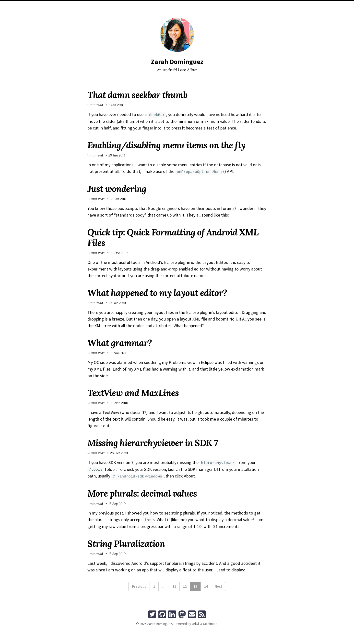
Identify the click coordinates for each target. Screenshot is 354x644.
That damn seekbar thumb (137, 95)
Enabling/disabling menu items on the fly (166, 145)
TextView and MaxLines (133, 393)
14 (206, 586)
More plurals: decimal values (142, 493)
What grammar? (119, 343)
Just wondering (117, 189)
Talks (191, 6)
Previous (139, 586)
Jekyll (196, 624)
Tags (178, 6)
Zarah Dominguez (177, 62)
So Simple (210, 624)
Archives (162, 6)
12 (185, 586)
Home (146, 6)
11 (174, 586)
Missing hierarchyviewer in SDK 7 (153, 443)
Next (218, 586)
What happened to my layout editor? (157, 293)
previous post (111, 513)
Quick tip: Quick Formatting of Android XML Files (173, 238)
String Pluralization (126, 544)
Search (206, 6)
